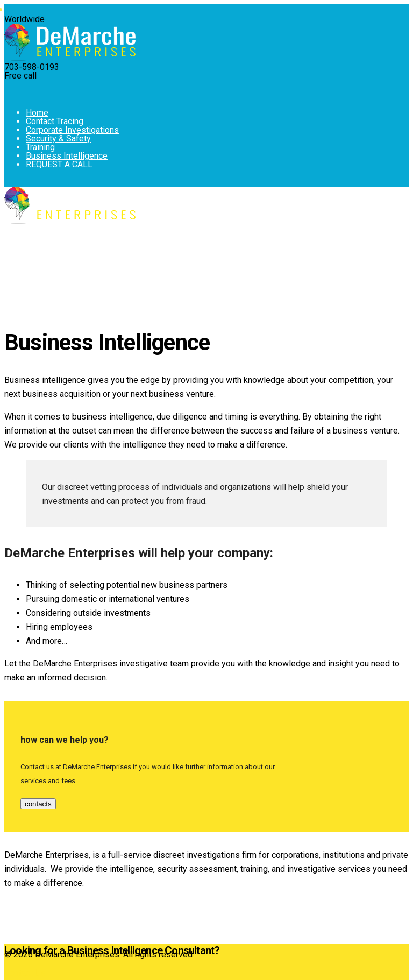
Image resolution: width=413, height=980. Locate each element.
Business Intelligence (67, 156)
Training (40, 147)
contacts (38, 804)
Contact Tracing (55, 121)
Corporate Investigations (72, 130)
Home (37, 113)
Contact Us (25, 973)
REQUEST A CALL (59, 164)
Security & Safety (58, 139)
